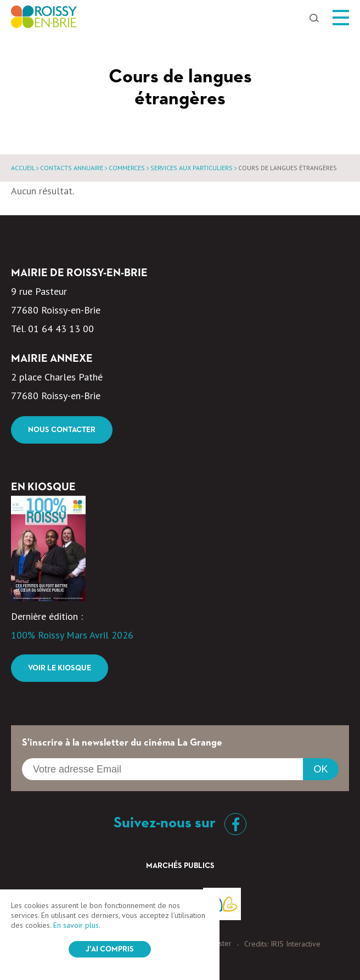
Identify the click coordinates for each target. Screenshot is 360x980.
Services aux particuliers (192, 168)
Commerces (127, 168)
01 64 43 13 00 (61, 329)
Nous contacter (62, 430)
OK (320, 769)
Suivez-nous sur (180, 823)
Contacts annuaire (72, 168)
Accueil (23, 168)
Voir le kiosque (60, 668)
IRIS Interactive (296, 944)
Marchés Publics (180, 866)
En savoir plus (76, 925)
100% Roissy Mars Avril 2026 (72, 635)
